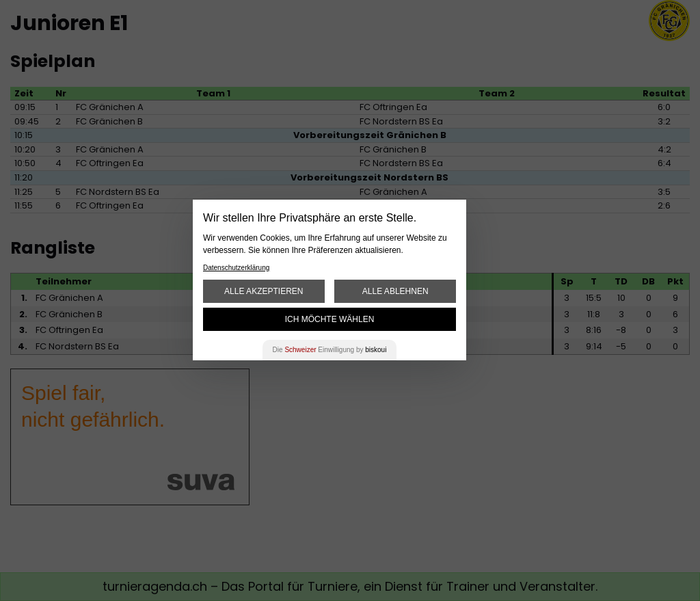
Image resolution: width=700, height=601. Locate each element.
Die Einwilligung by (330, 350)
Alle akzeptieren (264, 291)
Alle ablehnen (395, 291)
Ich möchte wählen (330, 319)
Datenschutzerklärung (236, 268)
